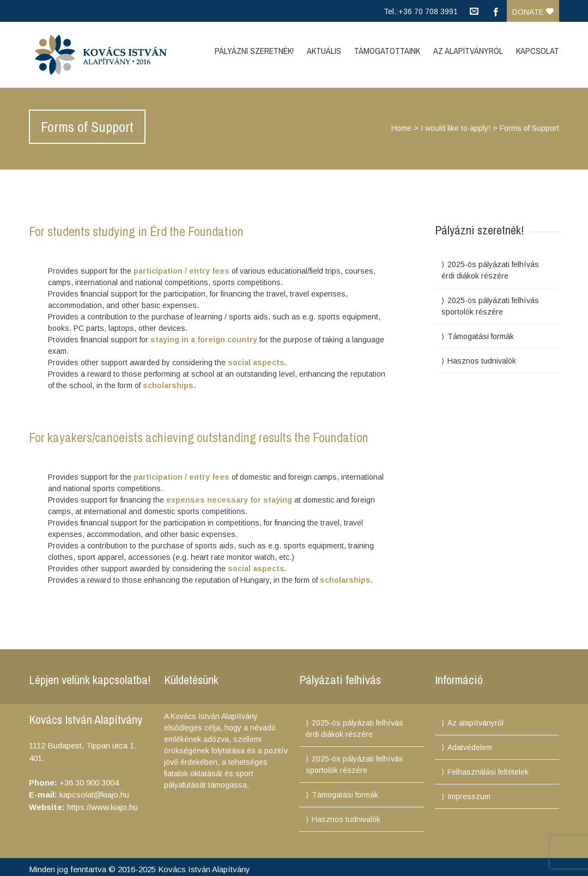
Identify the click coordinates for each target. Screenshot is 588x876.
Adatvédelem (470, 747)
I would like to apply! (456, 128)
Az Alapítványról (468, 51)
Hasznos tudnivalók (482, 361)
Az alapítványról (475, 723)
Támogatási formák (481, 336)
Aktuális (324, 51)
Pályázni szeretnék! (254, 51)
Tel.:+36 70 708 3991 (421, 11)
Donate (533, 12)
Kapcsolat (538, 51)
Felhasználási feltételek (488, 772)
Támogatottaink (387, 51)
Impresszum (469, 796)
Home (401, 128)
